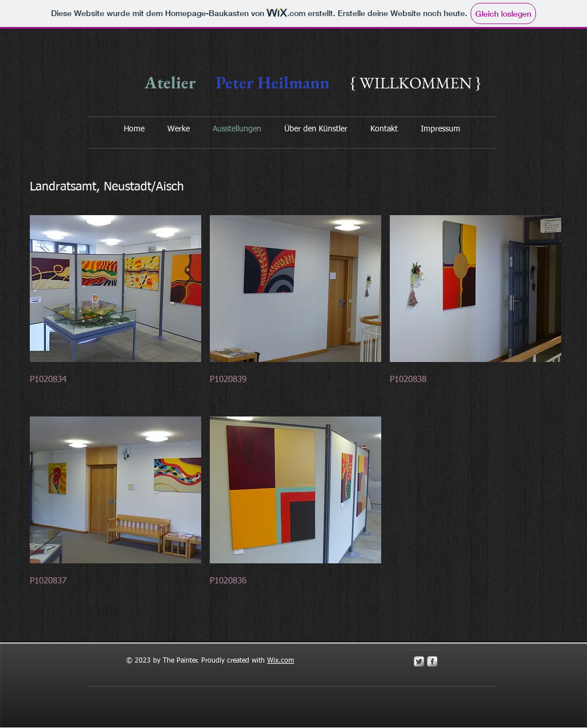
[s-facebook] (432, 661)
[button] (116, 312)
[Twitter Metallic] (419, 661)
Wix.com (281, 661)
